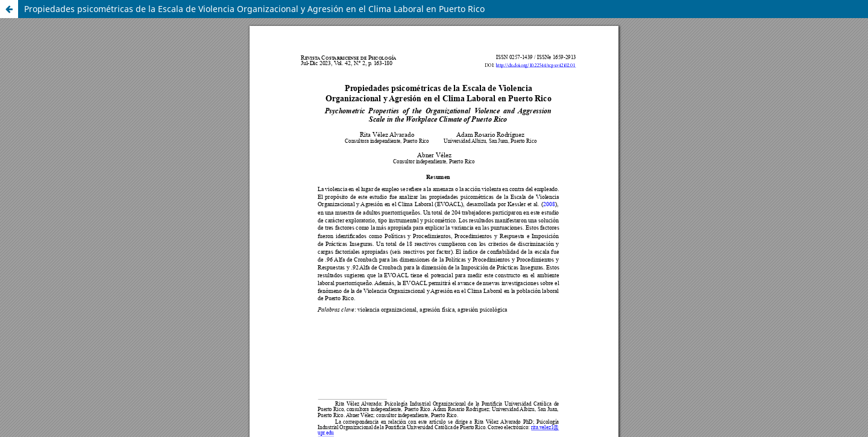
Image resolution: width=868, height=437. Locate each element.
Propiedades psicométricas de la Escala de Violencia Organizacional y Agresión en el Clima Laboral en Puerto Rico (254, 9)
